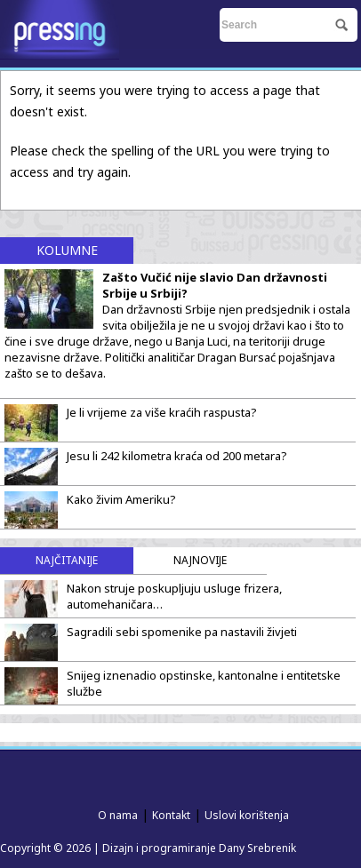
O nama (118, 815)
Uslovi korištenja (247, 815)
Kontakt (171, 815)
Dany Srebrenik (257, 848)
